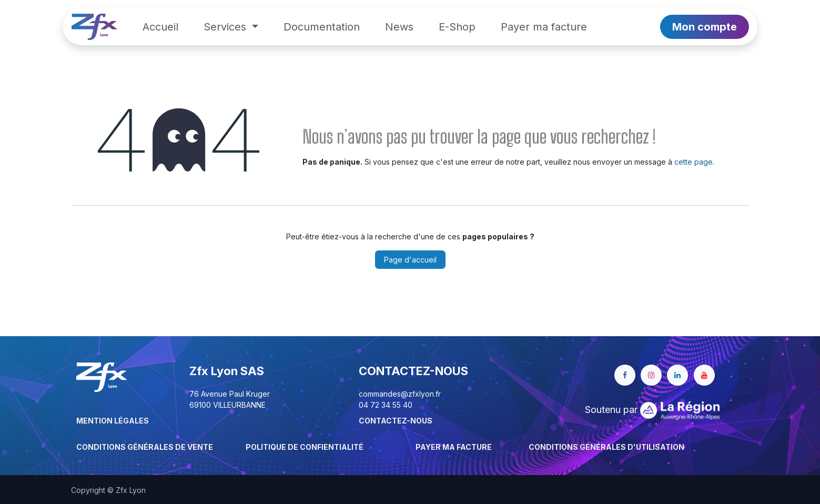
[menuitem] (160, 27)
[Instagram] (651, 375)
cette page (694, 162)
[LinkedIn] (677, 375)
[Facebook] (625, 375)
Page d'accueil (410, 260)
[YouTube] (704, 375)
